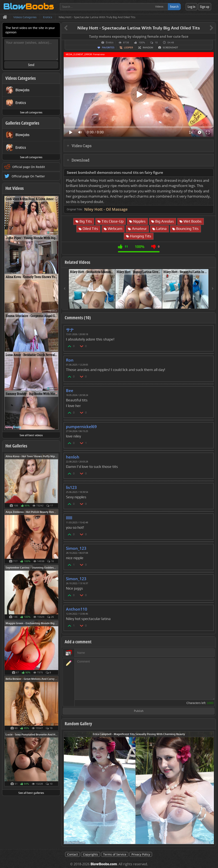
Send (31, 65)
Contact (72, 854)
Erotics (110, 43)
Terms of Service (115, 854)
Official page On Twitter (28, 176)
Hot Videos (15, 188)
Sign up (205, 7)
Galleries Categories (22, 123)
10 (156, 43)
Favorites (108, 48)
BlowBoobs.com (104, 864)
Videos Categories (21, 78)
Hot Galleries (16, 446)
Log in (191, 7)
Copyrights (90, 854)
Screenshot (170, 48)
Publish (139, 711)
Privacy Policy (141, 854)
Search (174, 7)
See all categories (31, 112)
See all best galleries (31, 793)
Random (148, 48)
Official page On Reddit (29, 167)
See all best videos (31, 435)
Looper (128, 48)
